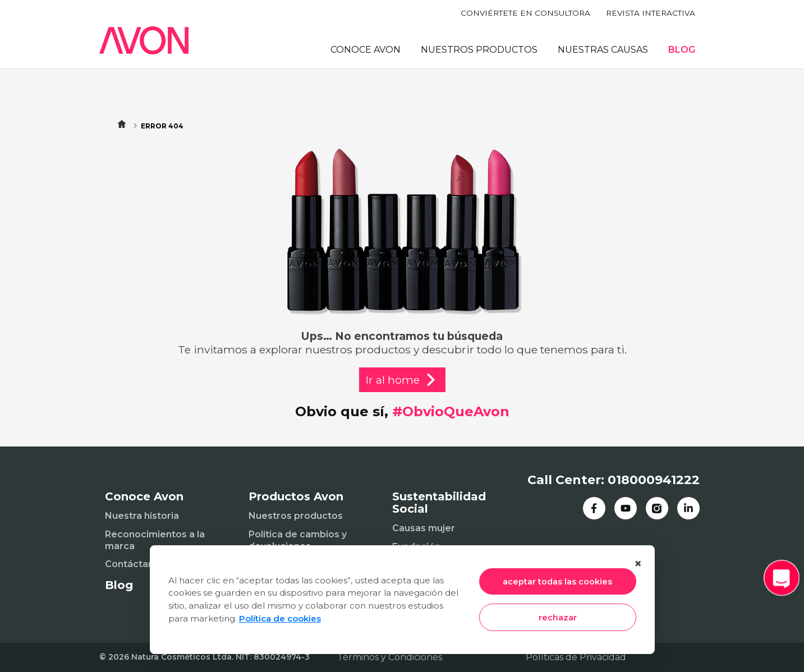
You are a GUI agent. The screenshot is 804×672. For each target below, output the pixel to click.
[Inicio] (144, 40)
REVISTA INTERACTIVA (651, 13)
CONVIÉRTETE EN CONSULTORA (525, 13)
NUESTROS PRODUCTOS (479, 50)
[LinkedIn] (688, 508)
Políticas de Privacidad (576, 657)
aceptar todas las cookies (557, 582)
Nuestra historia (142, 516)
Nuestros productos (296, 516)
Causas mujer (424, 528)
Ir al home (402, 380)
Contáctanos (135, 564)
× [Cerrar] (638, 563)
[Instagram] (657, 508)
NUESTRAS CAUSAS (603, 50)
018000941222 (654, 480)
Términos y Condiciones (390, 657)
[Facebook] (594, 508)
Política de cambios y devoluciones (298, 540)
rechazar (558, 618)
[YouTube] (626, 508)
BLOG (682, 50)
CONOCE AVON (366, 50)
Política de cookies (280, 618)
